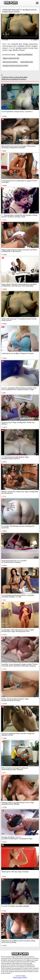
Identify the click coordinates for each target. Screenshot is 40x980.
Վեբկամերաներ (27, 62)
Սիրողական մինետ (10, 62)
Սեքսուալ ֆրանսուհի (11, 58)
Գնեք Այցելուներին (20, 978)
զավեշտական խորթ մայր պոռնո (15, 66)
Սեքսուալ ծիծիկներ (25, 55)
